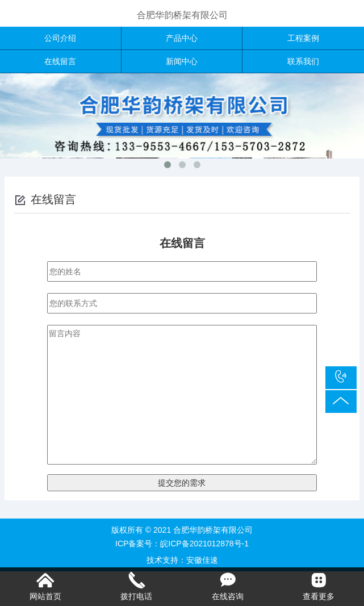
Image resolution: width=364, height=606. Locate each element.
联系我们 (303, 61)
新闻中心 (182, 61)
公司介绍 (60, 38)
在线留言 (60, 61)
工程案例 (303, 38)
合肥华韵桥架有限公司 (182, 15)
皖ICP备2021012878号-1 (204, 544)
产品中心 (182, 38)
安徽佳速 (202, 560)
